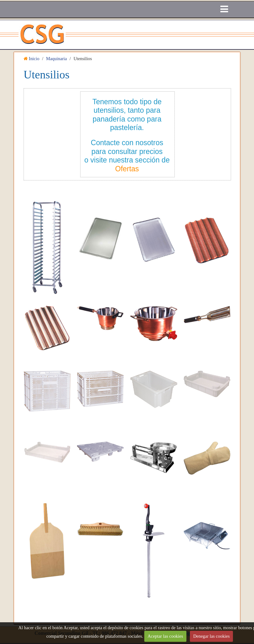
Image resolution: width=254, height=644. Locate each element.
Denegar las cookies (212, 636)
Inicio (34, 59)
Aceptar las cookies (166, 636)
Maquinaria (56, 59)
